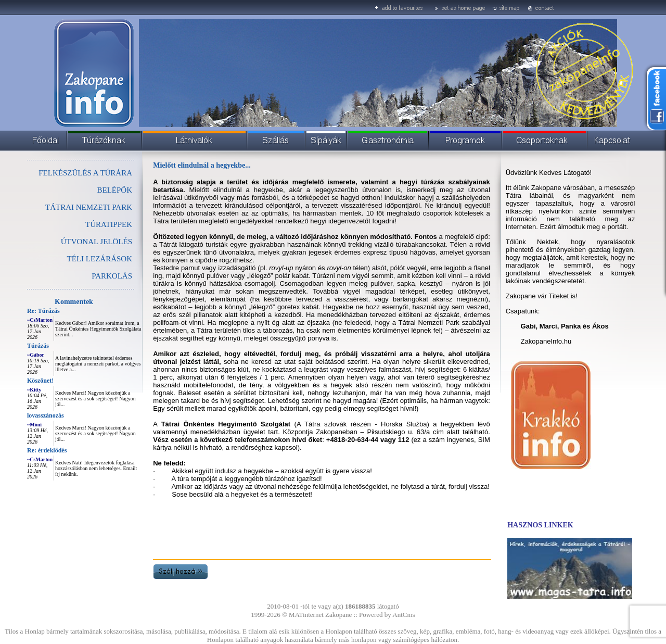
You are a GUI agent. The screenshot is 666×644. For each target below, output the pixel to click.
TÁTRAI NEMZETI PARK (89, 207)
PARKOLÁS (112, 276)
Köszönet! (40, 381)
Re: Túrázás (43, 311)
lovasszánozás (46, 415)
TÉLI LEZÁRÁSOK (100, 259)
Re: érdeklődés (47, 450)
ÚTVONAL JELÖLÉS (97, 242)
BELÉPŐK (115, 190)
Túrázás (38, 346)
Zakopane (338, 615)
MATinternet (306, 615)
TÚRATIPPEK (109, 224)
